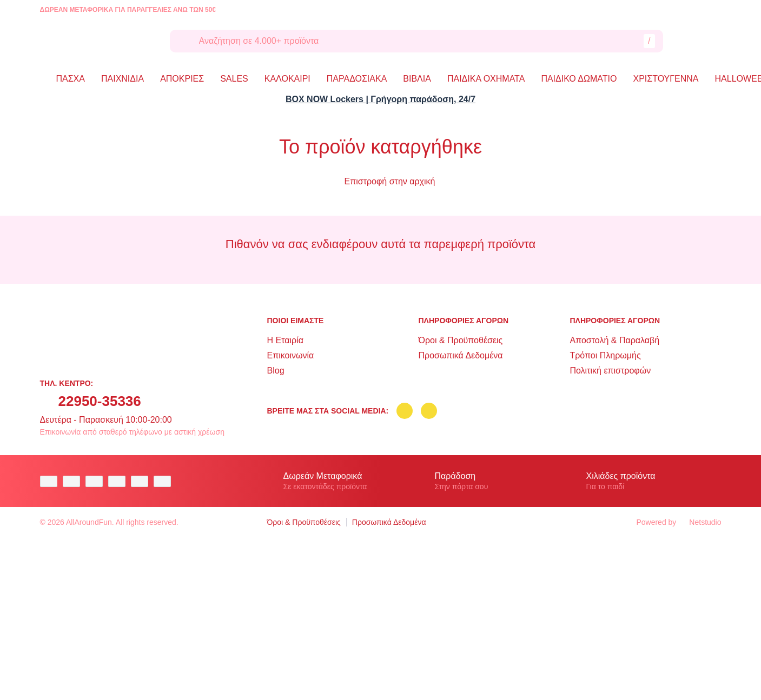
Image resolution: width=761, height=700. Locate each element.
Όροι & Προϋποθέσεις (460, 340)
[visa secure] (142, 481)
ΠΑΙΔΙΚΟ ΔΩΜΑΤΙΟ (579, 79)
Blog (276, 371)
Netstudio (700, 522)
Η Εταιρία (285, 340)
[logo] (97, 41)
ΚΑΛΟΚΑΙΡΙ (287, 79)
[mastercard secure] (165, 481)
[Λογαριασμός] (686, 41)
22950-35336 (100, 401)
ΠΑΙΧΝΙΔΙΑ (123, 79)
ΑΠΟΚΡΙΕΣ (182, 79)
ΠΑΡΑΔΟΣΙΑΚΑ (357, 79)
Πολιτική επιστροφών (610, 371)
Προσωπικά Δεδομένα (460, 355)
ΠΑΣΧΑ (71, 79)
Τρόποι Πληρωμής (605, 355)
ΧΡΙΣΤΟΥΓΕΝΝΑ (666, 79)
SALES (234, 79)
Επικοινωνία (291, 355)
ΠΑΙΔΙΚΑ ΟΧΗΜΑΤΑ (486, 79)
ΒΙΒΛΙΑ (417, 79)
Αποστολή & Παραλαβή (614, 340)
